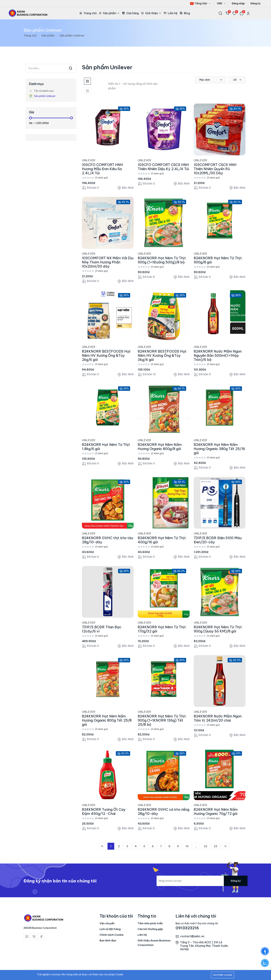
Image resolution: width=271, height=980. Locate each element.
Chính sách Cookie (112, 935)
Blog (185, 13)
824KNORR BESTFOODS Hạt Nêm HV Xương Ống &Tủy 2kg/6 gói (106, 355)
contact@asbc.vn (192, 936)
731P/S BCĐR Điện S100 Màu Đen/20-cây (218, 540)
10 (187, 846)
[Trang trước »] (225, 846)
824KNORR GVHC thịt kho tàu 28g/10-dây (108, 540)
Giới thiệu (151, 13)
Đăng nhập (238, 3)
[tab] (87, 81)
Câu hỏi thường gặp (150, 929)
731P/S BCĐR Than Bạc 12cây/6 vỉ (102, 629)
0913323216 (187, 928)
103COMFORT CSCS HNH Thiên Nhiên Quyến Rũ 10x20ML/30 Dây (215, 169)
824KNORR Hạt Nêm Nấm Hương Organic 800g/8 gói (160, 447)
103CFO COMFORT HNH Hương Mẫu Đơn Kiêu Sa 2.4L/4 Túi (102, 169)
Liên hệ (171, 13)
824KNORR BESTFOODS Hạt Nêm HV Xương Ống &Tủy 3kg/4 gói (162, 355)
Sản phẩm (109, 13)
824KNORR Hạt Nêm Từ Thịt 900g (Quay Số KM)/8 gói (218, 629)
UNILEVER (89, 160)
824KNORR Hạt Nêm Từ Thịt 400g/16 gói (162, 540)
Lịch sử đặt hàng (110, 929)
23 (216, 846)
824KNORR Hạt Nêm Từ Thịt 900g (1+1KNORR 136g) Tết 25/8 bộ (162, 720)
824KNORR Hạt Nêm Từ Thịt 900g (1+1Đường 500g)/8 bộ (162, 260)
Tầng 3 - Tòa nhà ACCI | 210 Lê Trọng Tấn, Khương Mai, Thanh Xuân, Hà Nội (204, 946)
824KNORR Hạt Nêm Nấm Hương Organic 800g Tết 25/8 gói (107, 720)
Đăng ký (255, 3)
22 (205, 846)
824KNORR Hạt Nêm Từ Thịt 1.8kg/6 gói (106, 447)
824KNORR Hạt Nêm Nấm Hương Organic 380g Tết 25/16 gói (219, 449)
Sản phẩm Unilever (42, 96)
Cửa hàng (130, 13)
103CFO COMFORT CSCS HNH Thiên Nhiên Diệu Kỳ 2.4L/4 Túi (163, 167)
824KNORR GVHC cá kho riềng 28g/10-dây (163, 812)
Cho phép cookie (223, 975)
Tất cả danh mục (41, 91)
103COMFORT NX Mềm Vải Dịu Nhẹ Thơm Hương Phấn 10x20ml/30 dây (108, 262)
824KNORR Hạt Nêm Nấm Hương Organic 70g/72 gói (216, 812)
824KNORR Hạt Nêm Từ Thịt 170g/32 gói (162, 629)
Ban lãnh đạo (108, 940)
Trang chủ (88, 13)
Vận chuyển (107, 923)
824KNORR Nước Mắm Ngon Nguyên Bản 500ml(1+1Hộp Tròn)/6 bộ (218, 355)
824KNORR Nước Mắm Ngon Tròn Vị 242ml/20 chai (218, 718)
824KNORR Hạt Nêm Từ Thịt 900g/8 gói (218, 260)
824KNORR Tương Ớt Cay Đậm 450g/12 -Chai (104, 812)
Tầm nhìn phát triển (150, 923)
